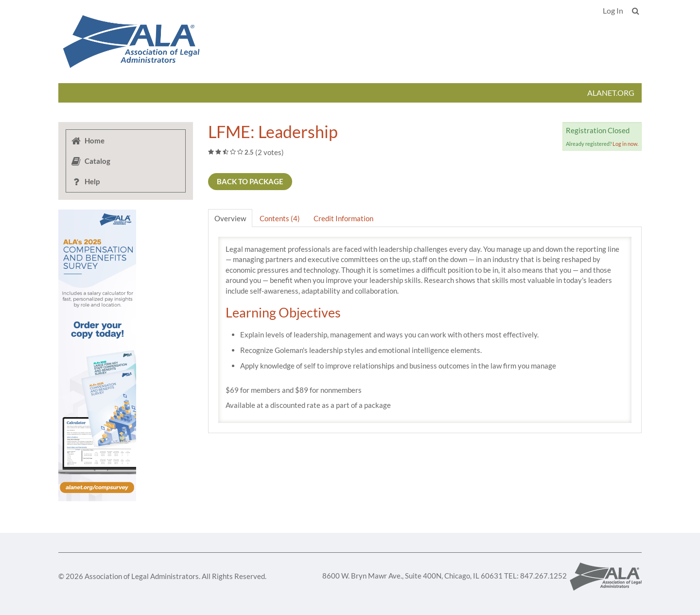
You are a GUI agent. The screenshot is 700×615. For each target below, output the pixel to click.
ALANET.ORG (611, 93)
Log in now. (625, 144)
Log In (613, 10)
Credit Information (343, 218)
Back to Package (250, 181)
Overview (230, 218)
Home (87, 141)
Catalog (90, 161)
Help (85, 181)
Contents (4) (280, 218)
